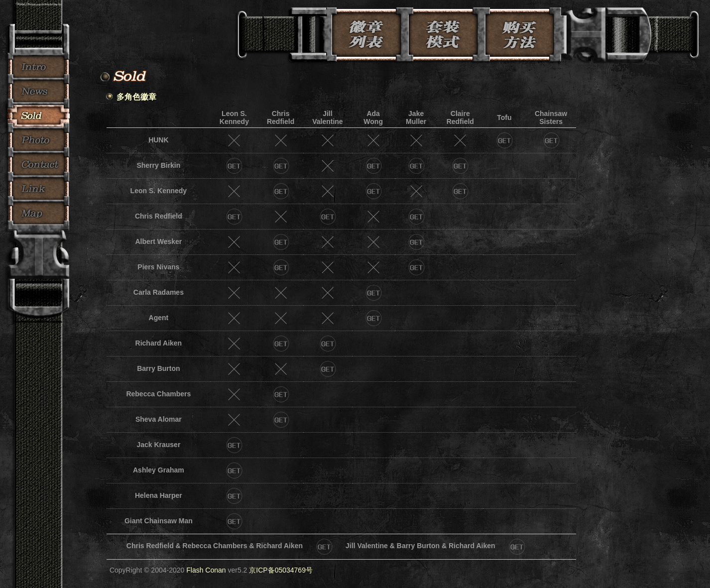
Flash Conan (206, 570)
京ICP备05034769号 (281, 570)
